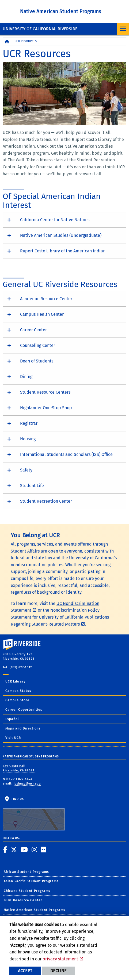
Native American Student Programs (61, 11)
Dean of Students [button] (37, 361)
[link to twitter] (14, 850)
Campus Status (18, 691)
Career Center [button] (33, 330)
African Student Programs (26, 872)
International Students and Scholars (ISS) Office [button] (66, 454)
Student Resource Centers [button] (45, 392)
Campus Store (17, 700)
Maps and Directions (23, 728)
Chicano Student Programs (27, 891)
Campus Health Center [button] (42, 314)
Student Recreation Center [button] (46, 501)
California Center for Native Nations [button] (55, 220)
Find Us (34, 814)
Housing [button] (28, 439)
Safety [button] (26, 470)
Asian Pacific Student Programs (31, 881)
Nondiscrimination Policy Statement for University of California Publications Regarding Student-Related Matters (60, 617)
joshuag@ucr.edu (27, 784)
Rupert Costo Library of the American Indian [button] (63, 251)
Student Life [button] (32, 486)
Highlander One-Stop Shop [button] (46, 408)
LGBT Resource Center (23, 900)
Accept (25, 971)
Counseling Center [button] (38, 345)
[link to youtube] (24, 850)
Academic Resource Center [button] (46, 299)
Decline (58, 971)
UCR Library (15, 681)
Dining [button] (26, 377)
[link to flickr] (44, 850)
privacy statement (60, 959)
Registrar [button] (29, 423)
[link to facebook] (5, 850)
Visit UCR (13, 738)
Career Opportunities (24, 710)
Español (12, 719)
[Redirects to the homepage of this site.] (7, 41)
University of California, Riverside (40, 29)
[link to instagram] (35, 850)
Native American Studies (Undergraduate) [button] (61, 235)
